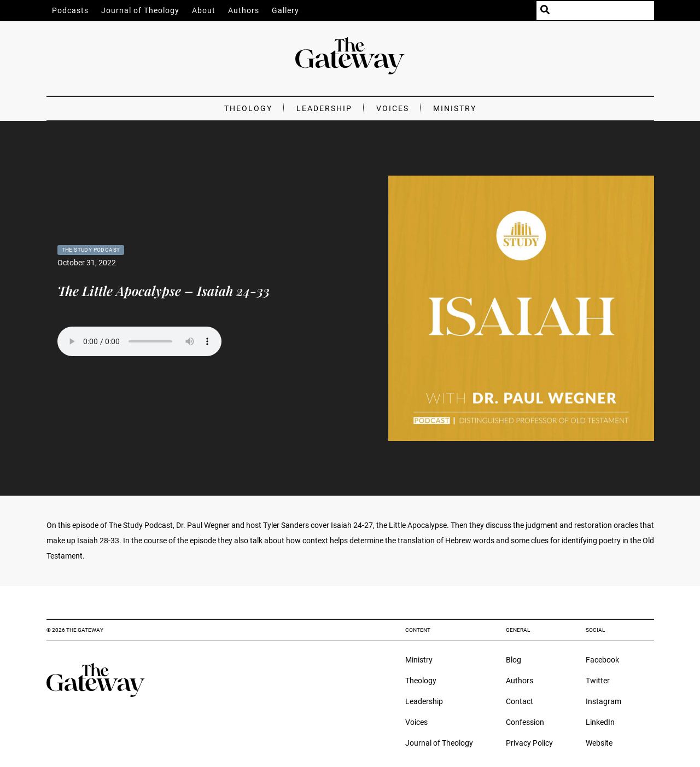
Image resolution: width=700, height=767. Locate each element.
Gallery (285, 10)
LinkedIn (600, 722)
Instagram (603, 701)
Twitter (598, 681)
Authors (244, 10)
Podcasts (70, 10)
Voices (393, 108)
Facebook (602, 660)
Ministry (455, 108)
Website (599, 743)
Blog (514, 660)
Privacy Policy (529, 743)
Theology (248, 108)
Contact (520, 701)
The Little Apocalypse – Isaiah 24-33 (164, 290)
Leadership (324, 108)
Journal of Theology (140, 10)
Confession (525, 722)
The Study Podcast (91, 250)
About (204, 10)
